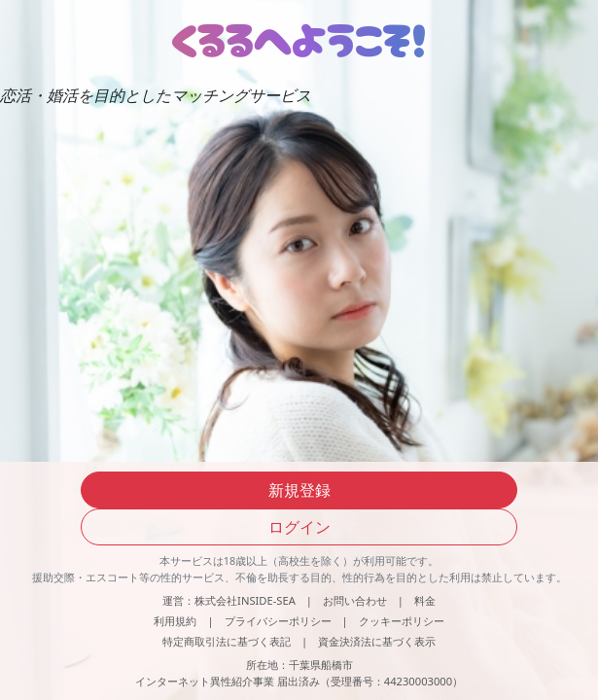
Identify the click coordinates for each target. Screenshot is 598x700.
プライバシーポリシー (278, 621)
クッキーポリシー (402, 621)
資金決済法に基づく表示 (377, 641)
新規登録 (299, 490)
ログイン (299, 527)
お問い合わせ (355, 600)
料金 (425, 600)
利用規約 (175, 621)
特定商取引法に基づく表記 (227, 641)
